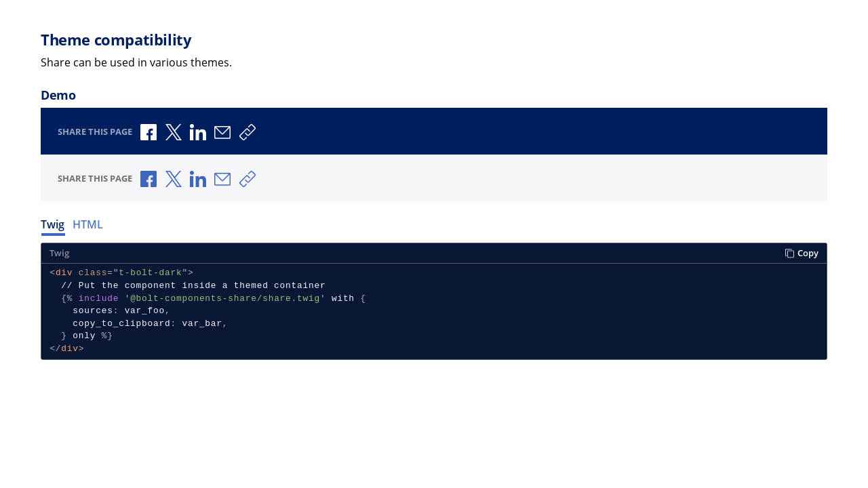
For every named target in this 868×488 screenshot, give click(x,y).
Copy (802, 253)
